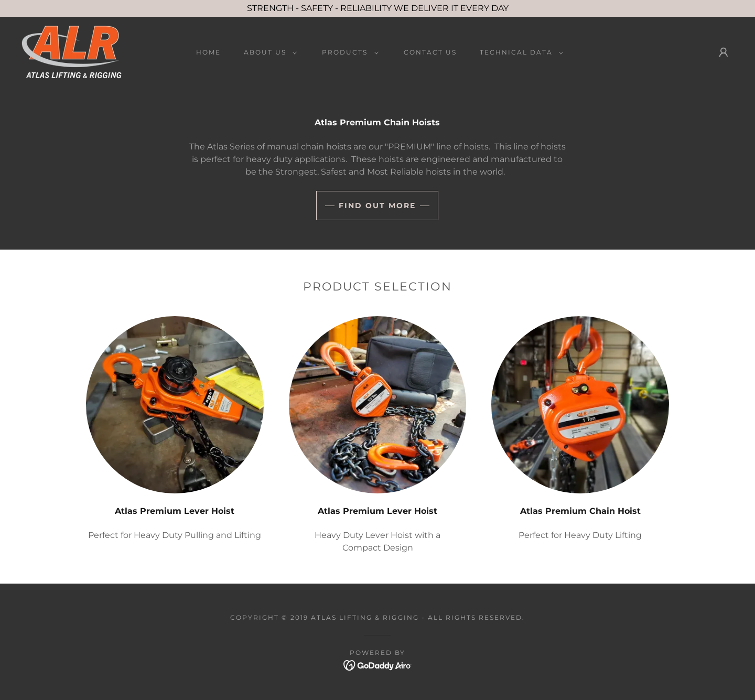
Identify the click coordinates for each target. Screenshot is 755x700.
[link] (72, 52)
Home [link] (208, 52)
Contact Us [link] (430, 52)
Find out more (377, 206)
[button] (268, 52)
